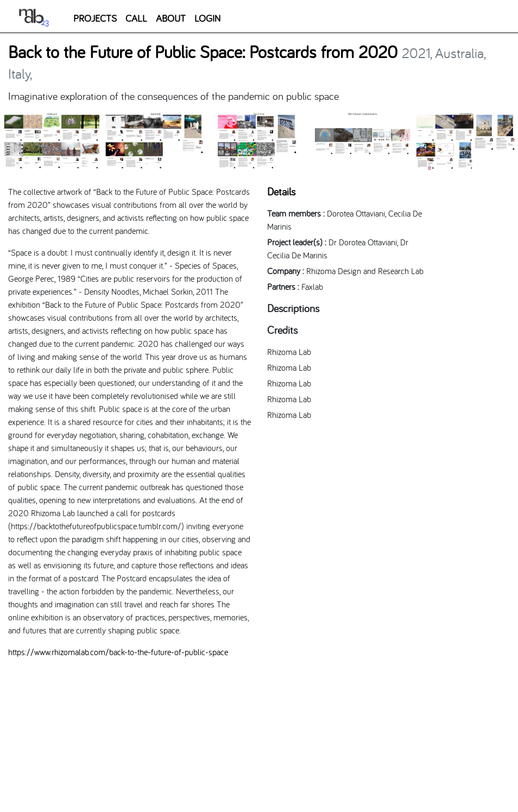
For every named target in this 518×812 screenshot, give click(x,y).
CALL (136, 18)
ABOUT (171, 18)
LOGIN (207, 18)
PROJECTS (95, 18)
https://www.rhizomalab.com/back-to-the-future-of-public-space (118, 652)
